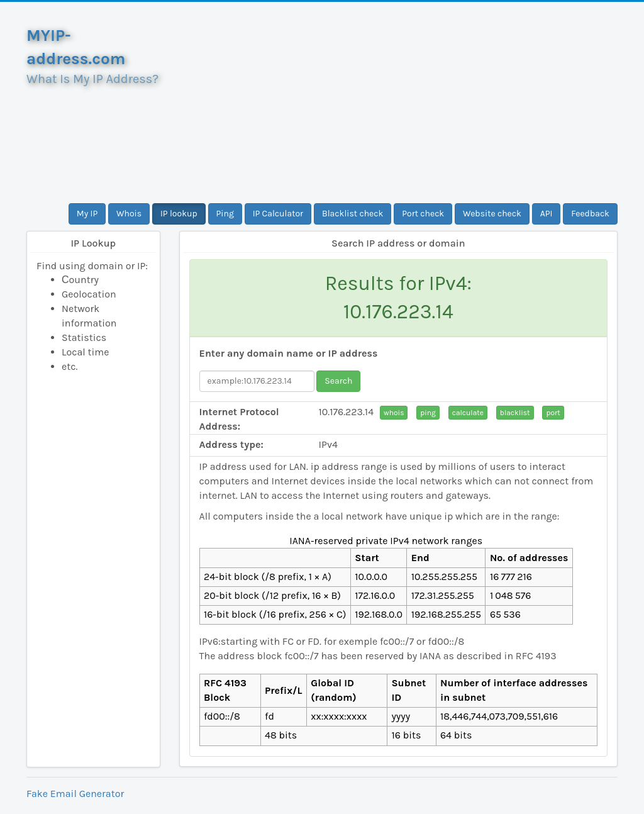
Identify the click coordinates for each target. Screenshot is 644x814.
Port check (423, 214)
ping (428, 413)
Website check (492, 214)
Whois (129, 214)
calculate (468, 413)
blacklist (515, 413)
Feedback (590, 214)
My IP (87, 214)
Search (338, 381)
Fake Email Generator (75, 794)
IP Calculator (278, 214)
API (547, 214)
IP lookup (179, 214)
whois (394, 413)
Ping (225, 214)
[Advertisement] (399, 103)
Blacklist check (353, 214)
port (553, 413)
